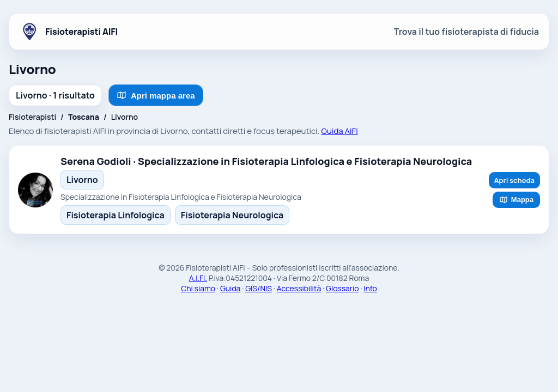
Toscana (84, 117)
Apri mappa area (156, 95)
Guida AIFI (339, 131)
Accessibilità (299, 288)
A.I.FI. (198, 278)
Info (370, 288)
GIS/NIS (259, 288)
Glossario (342, 288)
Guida (231, 288)
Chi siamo (198, 288)
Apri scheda (514, 180)
